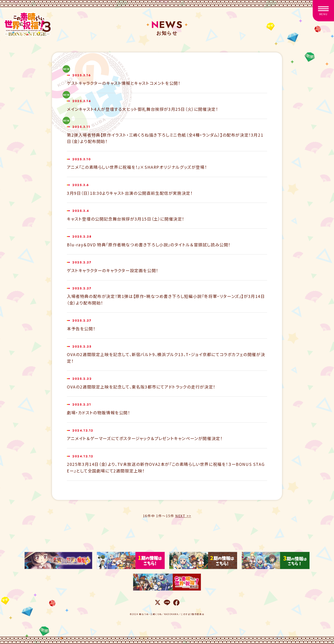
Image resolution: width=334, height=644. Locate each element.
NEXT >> (183, 516)
